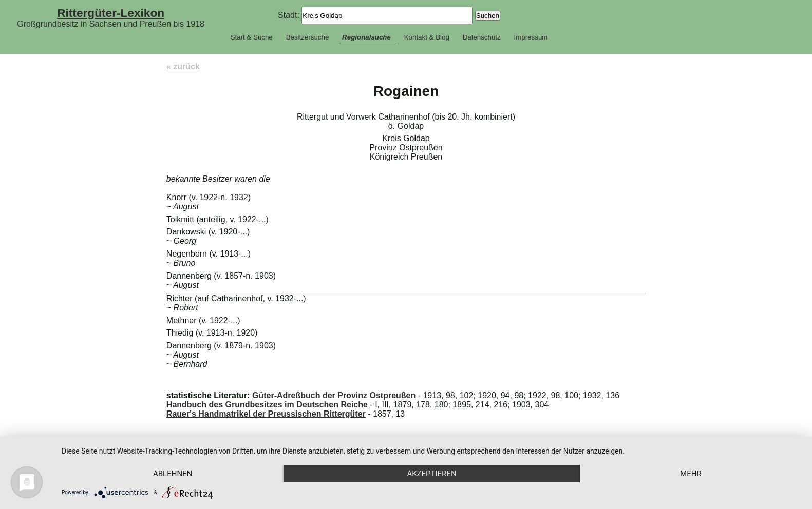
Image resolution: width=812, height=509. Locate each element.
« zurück (183, 66)
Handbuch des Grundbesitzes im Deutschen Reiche (267, 405)
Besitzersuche (308, 37)
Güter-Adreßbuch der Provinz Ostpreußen (334, 395)
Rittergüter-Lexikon (111, 13)
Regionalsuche (366, 37)
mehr (691, 474)
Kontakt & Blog (427, 37)
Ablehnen (173, 474)
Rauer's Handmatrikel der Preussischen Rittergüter (266, 414)
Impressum (531, 37)
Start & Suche (252, 37)
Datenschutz (482, 37)
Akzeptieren (431, 474)
